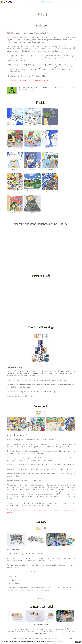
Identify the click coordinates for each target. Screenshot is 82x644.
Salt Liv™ (59, 2)
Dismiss (78, 642)
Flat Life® (41, 2)
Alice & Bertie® (50, 2)
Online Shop (75, 2)
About (34, 2)
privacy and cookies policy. (55, 642)
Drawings (66, 2)
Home (28, 2)
